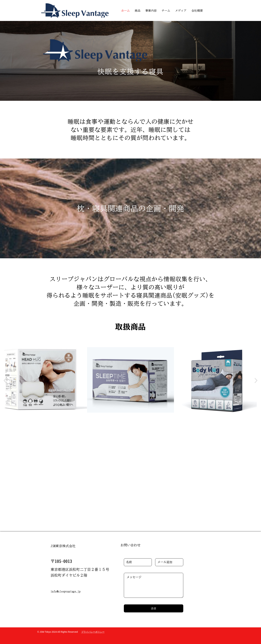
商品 (137, 11)
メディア (181, 11)
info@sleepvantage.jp (66, 591)
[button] (5, 381)
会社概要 (197, 11)
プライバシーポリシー (93, 632)
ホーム (125, 11)
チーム (166, 11)
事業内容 (151, 11)
